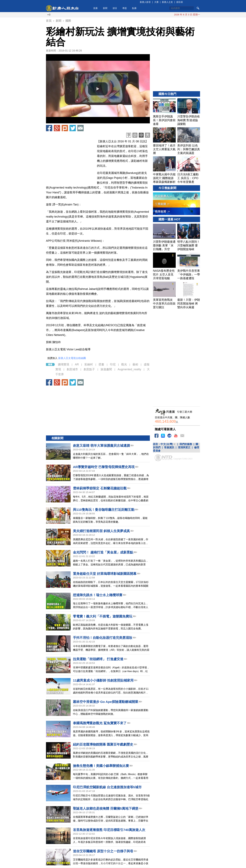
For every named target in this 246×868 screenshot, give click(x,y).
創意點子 (89, 369)
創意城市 (72, 369)
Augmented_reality (129, 369)
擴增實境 (64, 364)
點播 (134, 8)
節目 (115, 8)
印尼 (113, 364)
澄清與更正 (184, 447)
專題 (125, 8)
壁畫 (101, 364)
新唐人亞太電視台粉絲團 (72, 358)
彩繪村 (89, 364)
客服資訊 (169, 447)
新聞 (105, 8)
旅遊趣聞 (106, 369)
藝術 (135, 364)
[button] (98, 89)
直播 (95, 8)
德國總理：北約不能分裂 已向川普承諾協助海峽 (168, 15)
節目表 (180, 2)
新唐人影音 (145, 2)
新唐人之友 (167, 2)
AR (77, 364)
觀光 (124, 364)
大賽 (156, 2)
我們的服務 (186, 444)
